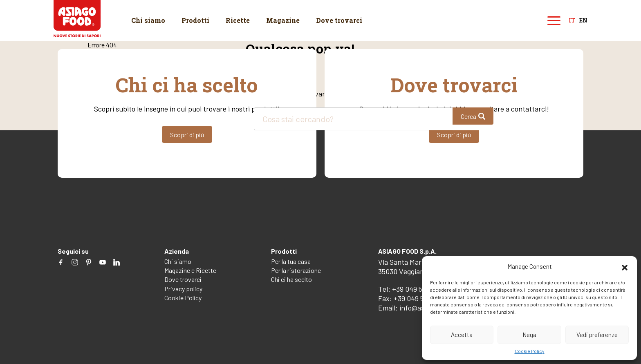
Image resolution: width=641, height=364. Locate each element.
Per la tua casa (291, 261)
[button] (625, 266)
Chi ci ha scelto (291, 279)
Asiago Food (77, 19)
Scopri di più (187, 135)
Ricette (238, 20)
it (572, 21)
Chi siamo (148, 20)
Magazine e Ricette (190, 270)
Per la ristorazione (296, 270)
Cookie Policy (530, 351)
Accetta (462, 335)
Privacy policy (183, 289)
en (583, 21)
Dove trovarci (339, 20)
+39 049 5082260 (419, 289)
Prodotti (195, 20)
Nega (529, 335)
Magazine (283, 20)
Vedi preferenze (597, 335)
